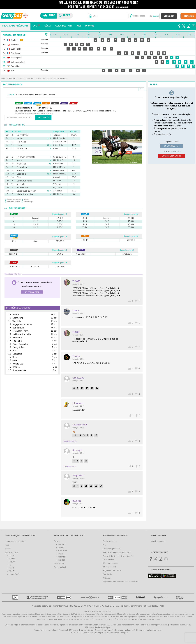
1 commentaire (70, 441)
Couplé (12, 559)
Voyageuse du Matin (25, 191)
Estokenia (20, 174)
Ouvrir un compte (159, 541)
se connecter (172, 146)
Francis (76, 311)
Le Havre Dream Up (24, 157)
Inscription (188, 16)
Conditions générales (112, 549)
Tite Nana (20, 142)
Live (7, 545)
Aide (105, 545)
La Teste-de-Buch (24, 79)
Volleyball (62, 557)
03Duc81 (77, 501)
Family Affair (21, 188)
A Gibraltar (21, 164)
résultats (43, 118)
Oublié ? (156, 16)
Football (62, 545)
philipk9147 (78, 476)
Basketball (62, 551)
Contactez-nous (109, 541)
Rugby (61, 554)
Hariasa (20, 171)
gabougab (77, 450)
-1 (139, 369)
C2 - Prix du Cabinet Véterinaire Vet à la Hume (50, 79)
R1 (141, 89)
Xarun (19, 160)
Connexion (169, 16)
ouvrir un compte (172, 156)
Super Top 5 (14, 574)
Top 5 (12, 571)
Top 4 (12, 568)
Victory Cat (21, 149)
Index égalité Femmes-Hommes (116, 553)
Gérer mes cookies (110, 563)
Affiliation (107, 578)
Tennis (61, 548)
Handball (62, 560)
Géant (8, 549)
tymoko (76, 356)
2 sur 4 (12, 562)
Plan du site (108, 574)
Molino (19, 138)
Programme (59, 564)
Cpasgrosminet (80, 425)
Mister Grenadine (23, 194)
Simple (12, 556)
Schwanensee (19, 370)
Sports (57, 541)
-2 (139, 301)
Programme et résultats (15, 541)
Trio (11, 565)
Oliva (18, 177)
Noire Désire (21, 135)
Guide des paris (12, 553)
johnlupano (78, 403)
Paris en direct (60, 567)
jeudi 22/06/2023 (8, 79)
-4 (139, 347)
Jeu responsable (109, 567)
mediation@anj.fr (90, 633)
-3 (139, 323)
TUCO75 (76, 281)
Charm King (21, 167)
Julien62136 (78, 378)
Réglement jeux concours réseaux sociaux (121, 582)
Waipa (19, 145)
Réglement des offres (112, 571)
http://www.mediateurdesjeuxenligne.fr (113, 633)
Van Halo (20, 184)
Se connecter (32, 292)
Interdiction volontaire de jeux (98, 611)
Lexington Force (23, 181)
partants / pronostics (19, 118)
